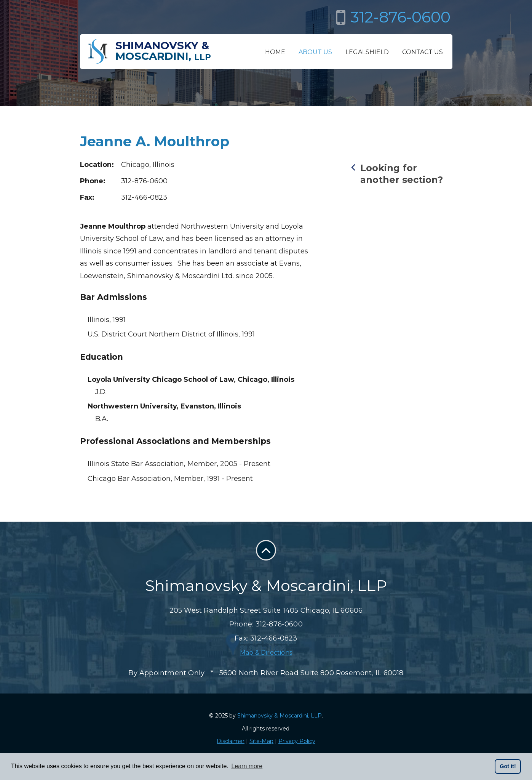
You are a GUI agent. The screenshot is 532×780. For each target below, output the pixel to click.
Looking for (402, 174)
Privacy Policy (297, 741)
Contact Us (423, 52)
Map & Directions (266, 653)
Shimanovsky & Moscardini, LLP (280, 716)
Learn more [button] (247, 766)
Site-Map (261, 741)
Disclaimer (231, 741)
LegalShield (367, 52)
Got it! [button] (508, 766)
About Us (315, 52)
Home (275, 52)
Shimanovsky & (163, 51)
